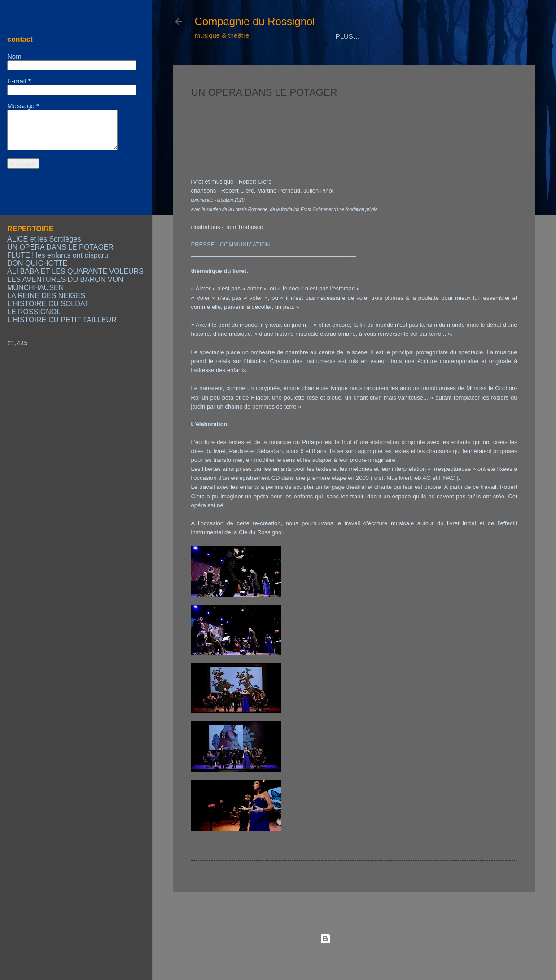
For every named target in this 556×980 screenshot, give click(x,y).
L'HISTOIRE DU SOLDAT (48, 304)
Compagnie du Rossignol (255, 21)
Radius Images (377, 957)
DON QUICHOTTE (37, 263)
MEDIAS (331, 64)
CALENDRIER (382, 64)
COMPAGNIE (222, 64)
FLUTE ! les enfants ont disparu (58, 255)
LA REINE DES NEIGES (46, 296)
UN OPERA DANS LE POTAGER (60, 247)
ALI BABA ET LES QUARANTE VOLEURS (75, 271)
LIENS (478, 64)
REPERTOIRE (280, 64)
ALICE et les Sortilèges (44, 239)
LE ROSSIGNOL (34, 312)
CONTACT (436, 64)
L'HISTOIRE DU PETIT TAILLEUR (62, 320)
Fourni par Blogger (354, 938)
